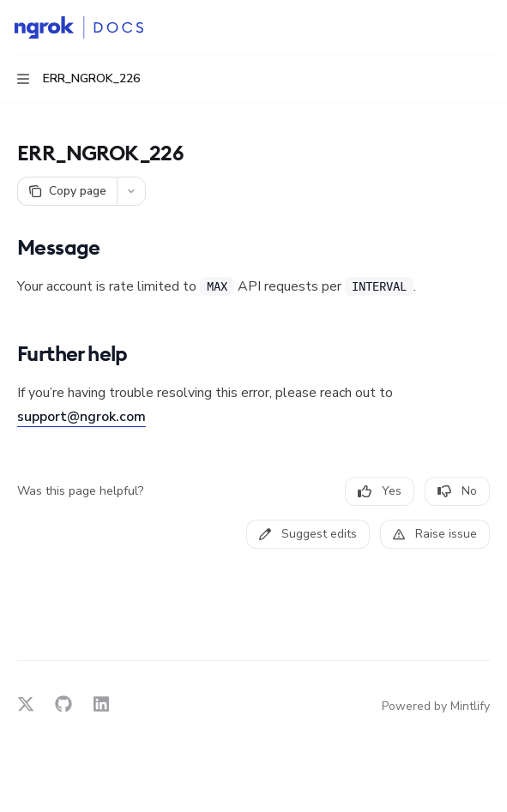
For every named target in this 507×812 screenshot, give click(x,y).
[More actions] (485, 27)
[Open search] (452, 27)
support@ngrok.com (81, 417)
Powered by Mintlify (436, 706)
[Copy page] (67, 191)
